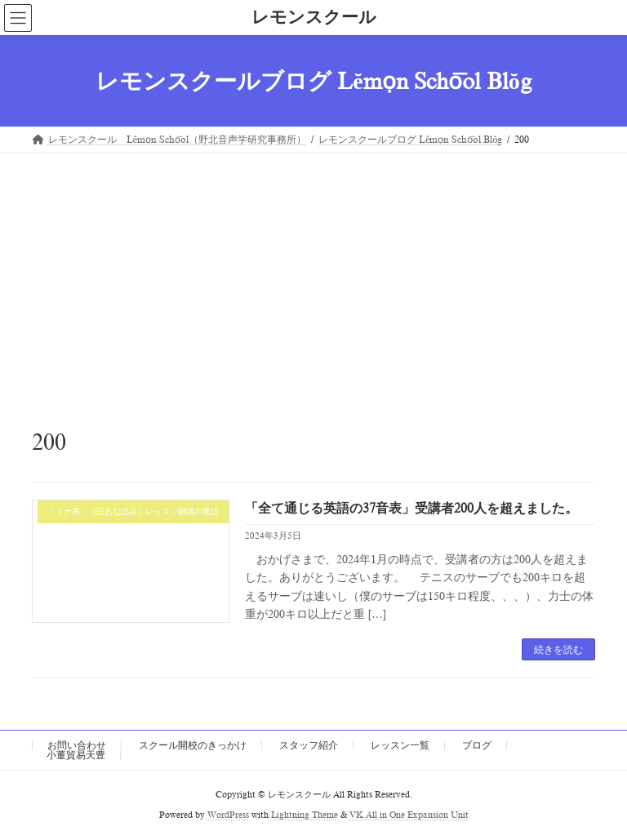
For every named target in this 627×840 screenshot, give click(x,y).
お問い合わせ (77, 745)
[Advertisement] (313, 275)
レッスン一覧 (400, 745)
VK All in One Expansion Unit (409, 815)
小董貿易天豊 (76, 755)
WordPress (228, 815)
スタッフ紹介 (309, 745)
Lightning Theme (305, 815)
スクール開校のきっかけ (193, 745)
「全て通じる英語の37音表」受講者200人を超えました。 (411, 509)
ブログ (477, 745)
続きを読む (558, 650)
